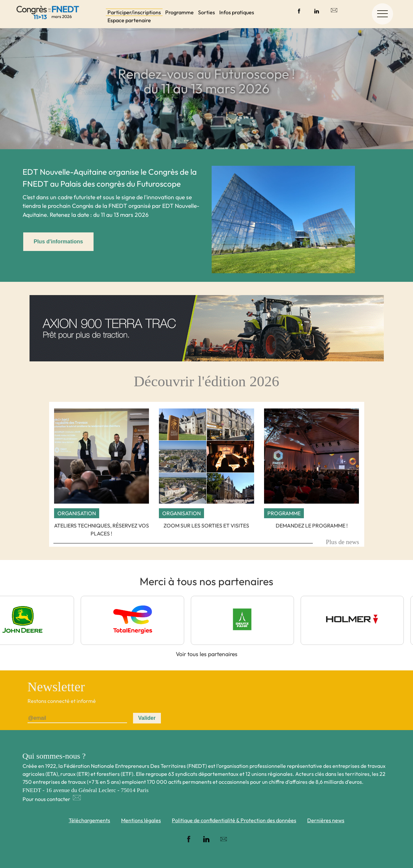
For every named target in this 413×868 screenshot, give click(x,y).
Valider (147, 718)
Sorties (206, 12)
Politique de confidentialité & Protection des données (234, 820)
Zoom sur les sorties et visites (206, 526)
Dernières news (326, 820)
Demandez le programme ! (312, 526)
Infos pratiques (237, 12)
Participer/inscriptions (134, 12)
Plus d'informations (59, 242)
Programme (179, 12)
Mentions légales (141, 820)
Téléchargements (89, 820)
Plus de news (342, 542)
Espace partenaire (129, 20)
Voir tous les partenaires (207, 654)
